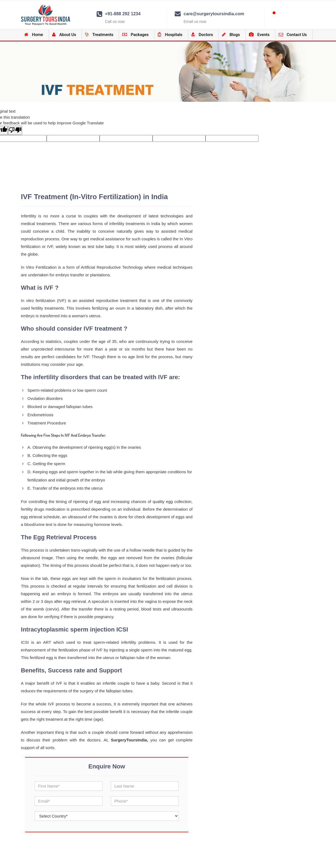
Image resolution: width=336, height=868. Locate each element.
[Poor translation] (15, 130)
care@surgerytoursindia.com (214, 14)
